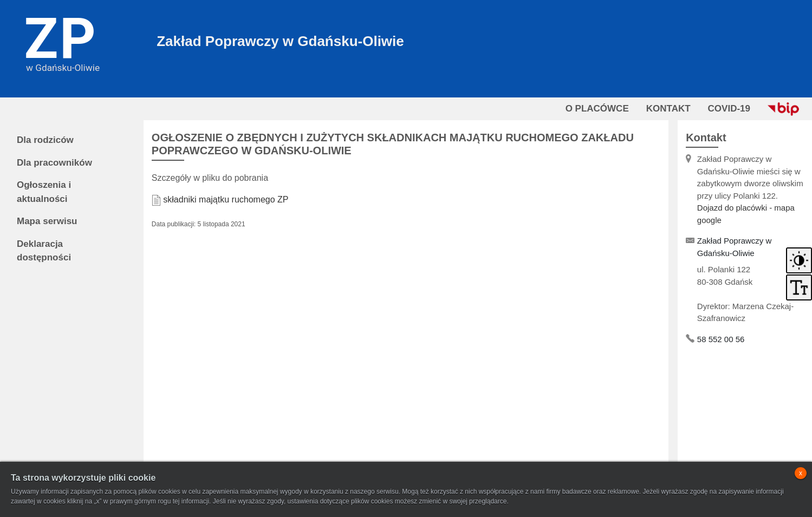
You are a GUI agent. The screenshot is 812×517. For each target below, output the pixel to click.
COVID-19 (729, 109)
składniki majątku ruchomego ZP (226, 199)
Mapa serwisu (47, 221)
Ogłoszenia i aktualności (44, 192)
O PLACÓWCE (597, 109)
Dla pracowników (54, 163)
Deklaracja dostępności (44, 251)
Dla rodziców (45, 140)
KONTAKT (668, 109)
